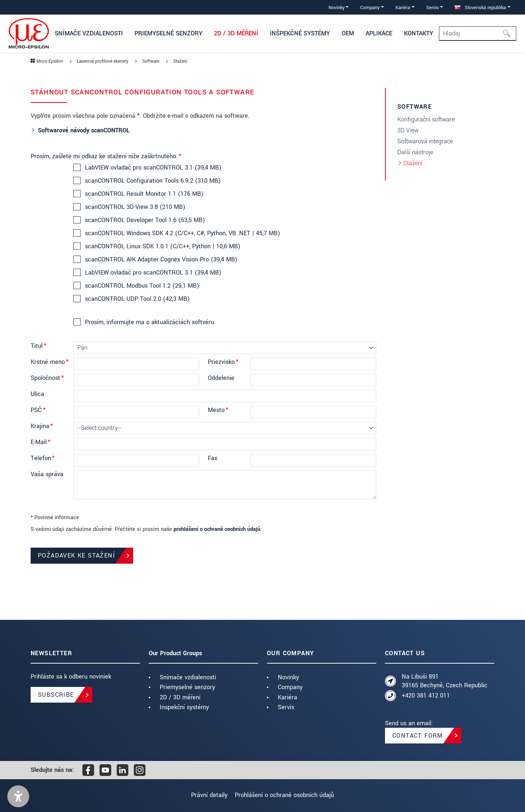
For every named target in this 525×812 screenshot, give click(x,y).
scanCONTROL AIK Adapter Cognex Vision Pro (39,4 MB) (161, 260)
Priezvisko (223, 362)
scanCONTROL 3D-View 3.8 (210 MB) (135, 207)
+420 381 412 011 (426, 696)
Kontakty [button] (419, 33)
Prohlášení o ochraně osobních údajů (288, 795)
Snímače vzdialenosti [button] (89, 33)
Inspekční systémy (184, 707)
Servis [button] (433, 7)
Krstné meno (50, 362)
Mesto (218, 410)
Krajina (42, 426)
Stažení (413, 163)
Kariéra (287, 697)
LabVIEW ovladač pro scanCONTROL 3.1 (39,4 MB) (153, 168)
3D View (408, 130)
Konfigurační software (426, 119)
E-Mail (40, 442)
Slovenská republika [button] (480, 7)
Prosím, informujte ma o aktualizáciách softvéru (149, 322)
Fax (213, 458)
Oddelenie (221, 378)
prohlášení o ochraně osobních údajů (217, 529)
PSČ (38, 410)
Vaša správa (47, 474)
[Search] (478, 34)
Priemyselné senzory (187, 687)
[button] (18, 796)
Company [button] (370, 7)
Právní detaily (206, 795)
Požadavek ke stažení (76, 555)
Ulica (37, 394)
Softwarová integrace (425, 141)
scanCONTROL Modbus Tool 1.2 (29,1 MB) (142, 286)
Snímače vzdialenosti (188, 677)
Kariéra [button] (403, 7)
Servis (286, 707)
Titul (38, 346)
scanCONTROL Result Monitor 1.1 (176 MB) (144, 194)
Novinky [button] (337, 7)
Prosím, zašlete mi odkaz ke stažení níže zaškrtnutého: (106, 156)
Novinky (288, 677)
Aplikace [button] (379, 33)
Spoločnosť (47, 378)
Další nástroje (415, 152)
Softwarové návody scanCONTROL (85, 130)
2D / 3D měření (180, 697)
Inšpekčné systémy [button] (300, 33)
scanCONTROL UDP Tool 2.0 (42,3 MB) (137, 299)
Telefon (43, 458)
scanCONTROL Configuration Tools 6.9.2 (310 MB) (152, 181)
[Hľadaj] (509, 34)
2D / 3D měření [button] (236, 33)
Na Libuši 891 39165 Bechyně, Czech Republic (445, 681)
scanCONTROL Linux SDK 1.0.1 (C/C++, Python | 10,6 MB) (162, 246)
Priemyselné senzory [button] (168, 33)
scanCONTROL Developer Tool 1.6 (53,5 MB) (145, 220)
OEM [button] (348, 33)
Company (290, 687)
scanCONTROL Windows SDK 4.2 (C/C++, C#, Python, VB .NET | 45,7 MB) (182, 233)
